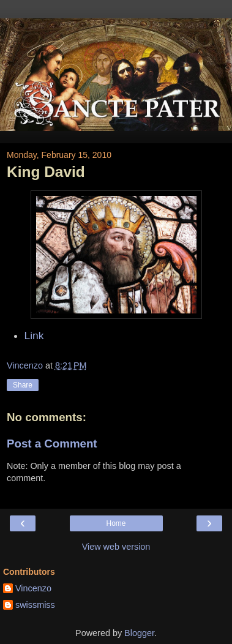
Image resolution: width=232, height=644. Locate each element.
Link (34, 335)
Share (23, 385)
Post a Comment (52, 444)
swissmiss (35, 605)
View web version (116, 547)
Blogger (139, 633)
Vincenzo (33, 588)
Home (116, 523)
